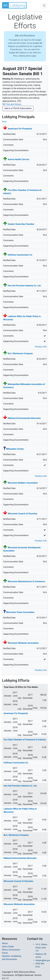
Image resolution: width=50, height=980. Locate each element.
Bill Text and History (12, 104)
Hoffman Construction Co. (20, 255)
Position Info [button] (41, 347)
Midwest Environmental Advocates (24, 418)
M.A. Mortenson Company (20, 353)
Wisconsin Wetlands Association (23, 643)
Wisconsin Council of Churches (22, 514)
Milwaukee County (15, 449)
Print (4, 122)
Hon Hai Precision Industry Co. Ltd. (24, 286)
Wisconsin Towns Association (20, 612)
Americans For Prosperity (20, 129)
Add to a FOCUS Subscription (18, 108)
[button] (14, 5)
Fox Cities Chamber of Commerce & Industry (25, 740)
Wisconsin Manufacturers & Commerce (26, 581)
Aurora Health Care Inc (19, 159)
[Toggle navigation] (44, 6)
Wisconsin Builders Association (23, 483)
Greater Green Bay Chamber (21, 224)
